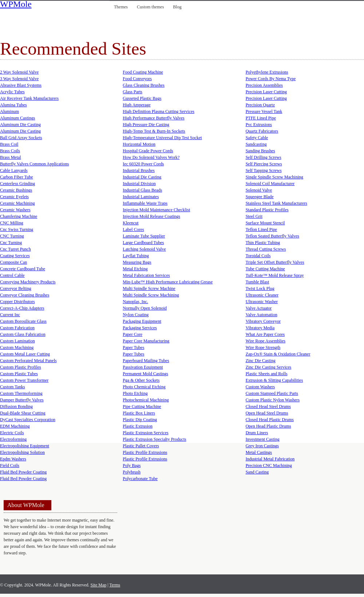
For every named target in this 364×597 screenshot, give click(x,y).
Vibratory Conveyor (263, 321)
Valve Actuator (259, 308)
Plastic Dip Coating (140, 420)
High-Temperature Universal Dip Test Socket (162, 138)
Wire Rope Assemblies (266, 341)
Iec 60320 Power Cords (143, 164)
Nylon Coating (136, 315)
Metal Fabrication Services (146, 275)
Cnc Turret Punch (15, 249)
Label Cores (133, 229)
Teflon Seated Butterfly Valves (272, 236)
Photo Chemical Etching (144, 387)
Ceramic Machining (17, 203)
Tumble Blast (258, 282)
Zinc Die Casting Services (269, 367)
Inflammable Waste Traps (145, 203)
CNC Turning (12, 236)
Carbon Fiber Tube (17, 177)
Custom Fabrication (17, 328)
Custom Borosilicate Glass (23, 321)
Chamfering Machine (19, 216)
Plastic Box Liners (139, 413)
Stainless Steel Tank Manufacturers (276, 203)
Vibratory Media (260, 328)
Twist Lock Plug (260, 288)
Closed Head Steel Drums (268, 406)
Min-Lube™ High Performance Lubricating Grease (168, 282)
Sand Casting (257, 472)
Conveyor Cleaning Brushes (25, 295)
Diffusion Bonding (16, 406)
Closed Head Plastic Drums (270, 420)
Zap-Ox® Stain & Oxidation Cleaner (278, 354)
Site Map (99, 585)
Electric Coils (12, 433)
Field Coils (10, 466)
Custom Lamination (17, 341)
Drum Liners (257, 433)
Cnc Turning (11, 243)
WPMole (16, 5)
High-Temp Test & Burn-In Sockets (154, 131)
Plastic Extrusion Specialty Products (154, 439)
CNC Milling (12, 223)
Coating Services (15, 256)
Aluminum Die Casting (20, 125)
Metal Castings (259, 452)
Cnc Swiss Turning (17, 229)
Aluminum (9, 111)
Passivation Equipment (143, 367)
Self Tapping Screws (264, 170)
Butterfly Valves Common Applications (34, 164)
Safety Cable (257, 138)
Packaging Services (140, 328)
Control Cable (12, 275)
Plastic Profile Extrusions (145, 452)
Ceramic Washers (15, 210)
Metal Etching (135, 269)
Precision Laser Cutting (266, 92)
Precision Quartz (260, 105)
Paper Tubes (133, 347)
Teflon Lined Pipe (261, 229)
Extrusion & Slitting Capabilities (274, 380)
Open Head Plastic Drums (268, 426)
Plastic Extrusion (138, 426)
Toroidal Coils (258, 256)
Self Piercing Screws (264, 164)
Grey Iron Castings (262, 446)
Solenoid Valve (259, 190)
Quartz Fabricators (262, 131)
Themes (121, 7)
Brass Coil (9, 144)
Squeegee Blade (260, 197)
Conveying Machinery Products (28, 282)
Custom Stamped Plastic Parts (272, 393)
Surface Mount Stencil (265, 223)
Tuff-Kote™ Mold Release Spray (275, 275)
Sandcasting (256, 144)
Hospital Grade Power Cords (148, 151)
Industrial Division (139, 184)
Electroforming (13, 439)
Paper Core (132, 334)
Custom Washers (260, 387)
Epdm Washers (13, 459)
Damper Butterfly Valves (22, 400)
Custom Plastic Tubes (19, 374)
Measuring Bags (137, 262)
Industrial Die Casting (142, 177)
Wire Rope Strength (263, 347)
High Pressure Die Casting (146, 125)
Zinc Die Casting (261, 361)
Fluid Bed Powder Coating (23, 472)
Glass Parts (132, 92)
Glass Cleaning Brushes (144, 85)
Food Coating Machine (143, 72)
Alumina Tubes (13, 105)
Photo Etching (135, 393)
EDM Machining (15, 426)
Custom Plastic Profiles (21, 367)
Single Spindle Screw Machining (274, 177)
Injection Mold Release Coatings (151, 216)
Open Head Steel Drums (267, 413)
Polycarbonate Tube (140, 479)
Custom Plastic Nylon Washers (273, 400)
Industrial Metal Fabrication (270, 459)
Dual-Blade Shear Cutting (23, 413)
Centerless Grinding (17, 184)
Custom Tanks (13, 387)
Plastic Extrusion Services (145, 433)
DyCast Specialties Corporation (28, 420)
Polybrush (132, 472)
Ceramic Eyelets (14, 197)
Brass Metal (11, 157)
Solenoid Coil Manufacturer (270, 184)
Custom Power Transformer (24, 380)
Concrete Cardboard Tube (23, 269)
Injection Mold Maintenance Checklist (156, 210)
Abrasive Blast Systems (21, 85)
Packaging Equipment (142, 321)
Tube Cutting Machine (265, 269)
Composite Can (13, 262)
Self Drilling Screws (264, 157)
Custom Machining (17, 347)
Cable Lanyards (14, 170)
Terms (115, 585)
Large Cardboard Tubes (143, 243)
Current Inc (10, 315)
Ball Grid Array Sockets (21, 138)
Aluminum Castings (17, 118)
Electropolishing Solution (22, 452)
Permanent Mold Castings (145, 374)
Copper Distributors (17, 302)
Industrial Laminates (141, 197)
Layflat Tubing (136, 256)
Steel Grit (254, 216)
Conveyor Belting (16, 288)
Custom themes (150, 7)
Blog (177, 7)
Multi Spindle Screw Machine (149, 288)
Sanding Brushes (260, 151)
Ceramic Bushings (16, 190)
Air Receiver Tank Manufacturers (29, 98)
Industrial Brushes (139, 170)
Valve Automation (262, 315)
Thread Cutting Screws (266, 249)
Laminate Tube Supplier (144, 236)
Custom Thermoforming (21, 393)
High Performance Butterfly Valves (153, 118)
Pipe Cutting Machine (142, 406)
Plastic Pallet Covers (141, 446)
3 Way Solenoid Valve (19, 79)
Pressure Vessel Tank (264, 111)
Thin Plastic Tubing (263, 243)
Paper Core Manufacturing (146, 341)
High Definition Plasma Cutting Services (159, 111)
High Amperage (136, 105)
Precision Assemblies (264, 85)
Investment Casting (263, 439)
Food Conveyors (137, 79)
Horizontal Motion (139, 144)
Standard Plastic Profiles (267, 210)
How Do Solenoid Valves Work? (151, 157)
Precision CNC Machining (269, 466)
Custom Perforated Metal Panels (28, 361)
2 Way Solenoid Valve (19, 72)
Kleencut (130, 223)
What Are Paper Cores (265, 334)
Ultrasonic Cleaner (262, 295)
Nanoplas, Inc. (135, 302)
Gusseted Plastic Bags (142, 98)
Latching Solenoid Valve (144, 249)
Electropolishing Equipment (25, 446)
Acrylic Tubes (12, 92)
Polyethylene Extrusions (267, 72)
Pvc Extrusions (259, 125)
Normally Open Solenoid (145, 308)
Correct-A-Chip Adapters (22, 308)
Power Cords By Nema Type (271, 79)
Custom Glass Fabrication (23, 334)
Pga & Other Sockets (141, 380)
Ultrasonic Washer (262, 302)
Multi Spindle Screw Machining (151, 295)
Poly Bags (132, 466)
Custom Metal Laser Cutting (25, 354)
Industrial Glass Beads (142, 190)
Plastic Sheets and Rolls (267, 374)
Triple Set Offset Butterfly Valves (275, 262)
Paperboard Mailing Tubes (146, 361)
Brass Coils (10, 151)
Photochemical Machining (146, 400)
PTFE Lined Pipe (261, 118)
